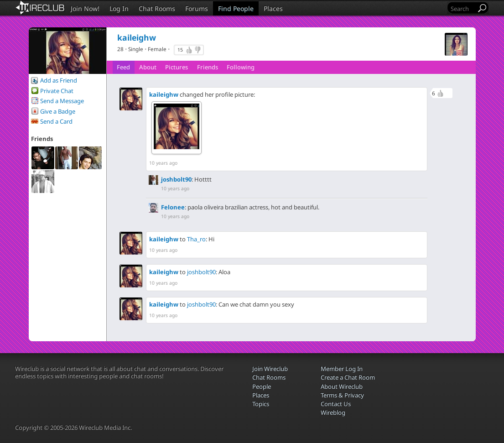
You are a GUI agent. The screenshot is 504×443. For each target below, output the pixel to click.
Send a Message (62, 101)
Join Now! (85, 8)
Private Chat (57, 91)
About (148, 67)
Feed (123, 67)
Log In (119, 8)
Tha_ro (196, 239)
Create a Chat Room (348, 377)
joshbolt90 (176, 179)
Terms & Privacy (342, 395)
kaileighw (164, 94)
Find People (236, 8)
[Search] (462, 8)
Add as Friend (59, 80)
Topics (261, 404)
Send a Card (56, 121)
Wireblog (333, 412)
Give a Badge (58, 111)
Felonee (173, 207)
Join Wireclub (270, 369)
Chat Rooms (157, 8)
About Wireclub (342, 386)
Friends (208, 67)
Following (241, 67)
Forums (197, 8)
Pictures (177, 67)
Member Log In (342, 369)
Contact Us (336, 404)
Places (273, 8)
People (262, 386)
